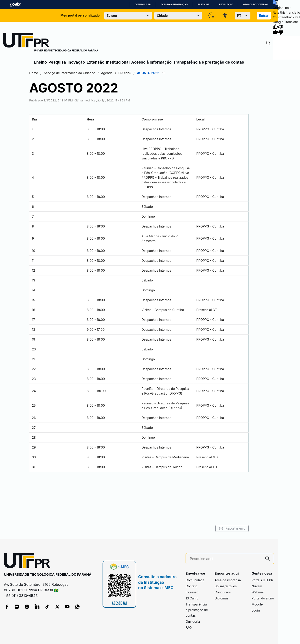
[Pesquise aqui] (226, 559)
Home (34, 73)
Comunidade (195, 580)
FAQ (189, 628)
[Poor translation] (281, 30)
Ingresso (192, 592)
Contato (191, 586)
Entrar (264, 16)
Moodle (257, 604)
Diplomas (222, 598)
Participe (203, 5)
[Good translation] (275, 30)
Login (256, 610)
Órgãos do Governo (256, 5)
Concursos (223, 592)
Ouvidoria (193, 621)
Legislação (226, 5)
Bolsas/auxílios (226, 586)
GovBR (15, 5)
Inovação (76, 62)
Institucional (118, 62)
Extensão (95, 62)
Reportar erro (232, 528)
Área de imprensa (228, 580)
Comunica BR (143, 5)
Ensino (40, 62)
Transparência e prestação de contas (209, 62)
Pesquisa (57, 62)
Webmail (258, 592)
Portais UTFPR (262, 580)
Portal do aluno (263, 598)
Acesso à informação (174, 5)
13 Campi (192, 598)
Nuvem (257, 586)
